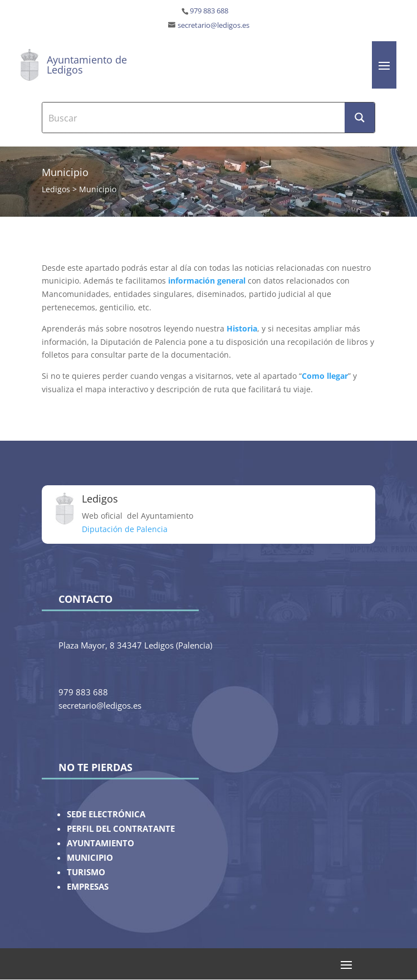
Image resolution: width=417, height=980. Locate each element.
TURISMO (86, 872)
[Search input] (194, 118)
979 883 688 (209, 11)
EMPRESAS (88, 887)
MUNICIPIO (90, 858)
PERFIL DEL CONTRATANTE (121, 829)
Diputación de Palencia (125, 529)
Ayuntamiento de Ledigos (87, 65)
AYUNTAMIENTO (100, 843)
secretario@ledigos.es (214, 25)
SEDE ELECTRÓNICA (106, 814)
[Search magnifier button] (360, 118)
